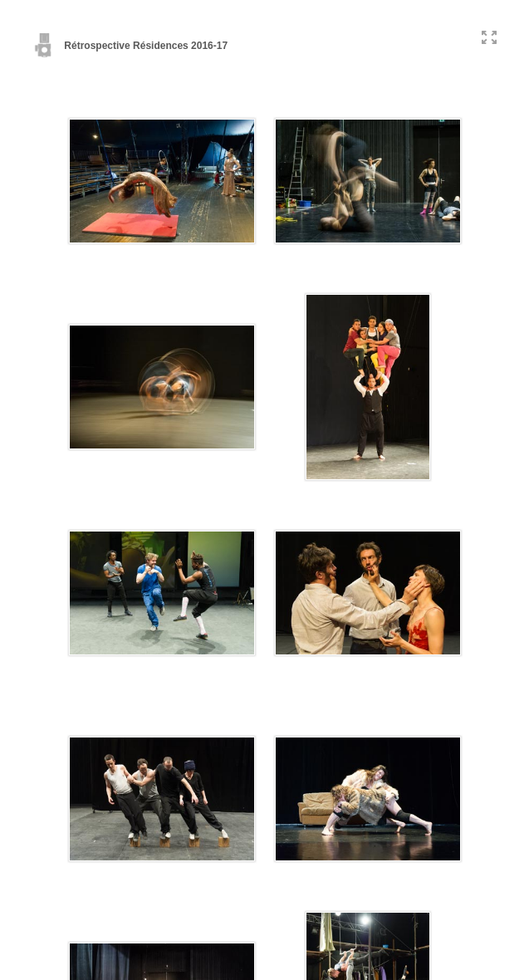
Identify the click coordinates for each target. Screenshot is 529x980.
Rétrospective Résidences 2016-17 (130, 46)
